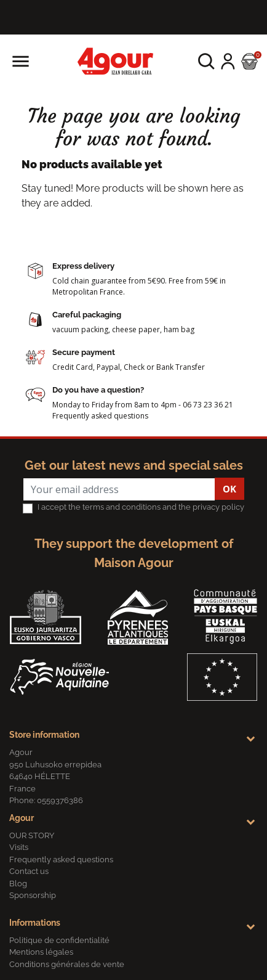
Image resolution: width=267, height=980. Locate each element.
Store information (44, 735)
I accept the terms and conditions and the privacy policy (141, 507)
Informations (35, 923)
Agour (22, 818)
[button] (206, 61)
